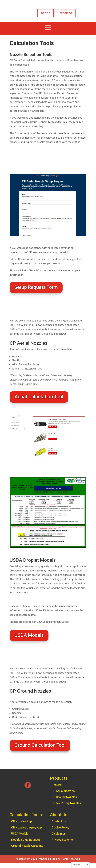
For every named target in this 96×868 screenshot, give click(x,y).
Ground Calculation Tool (40, 745)
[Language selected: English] (80, 865)
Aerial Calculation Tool (39, 397)
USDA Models (29, 635)
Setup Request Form (36, 287)
